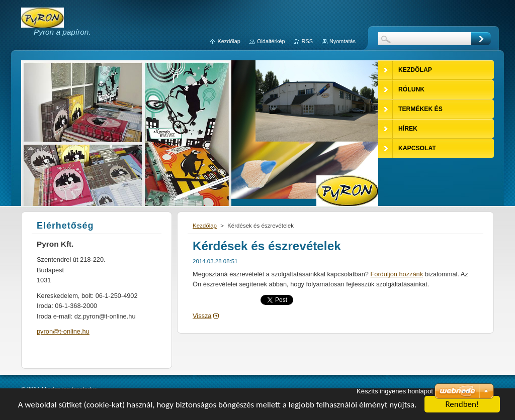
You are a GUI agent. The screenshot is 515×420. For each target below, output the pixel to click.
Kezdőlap (205, 226)
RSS (307, 41)
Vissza (202, 316)
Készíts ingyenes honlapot (395, 391)
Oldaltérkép (271, 41)
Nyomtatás (342, 41)
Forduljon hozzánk (397, 274)
